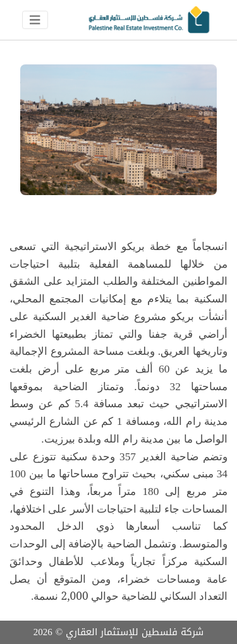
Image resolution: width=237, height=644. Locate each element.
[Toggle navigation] (35, 20)
